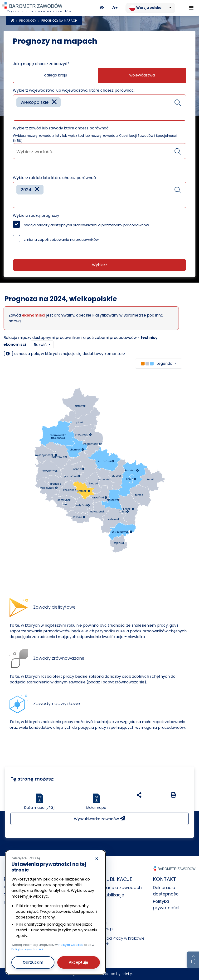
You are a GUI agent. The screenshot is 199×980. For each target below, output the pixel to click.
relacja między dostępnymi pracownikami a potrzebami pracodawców (86, 225)
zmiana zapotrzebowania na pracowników (61, 239)
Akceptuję (78, 962)
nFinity (127, 974)
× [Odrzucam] (97, 859)
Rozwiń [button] (41, 345)
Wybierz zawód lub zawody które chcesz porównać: (61, 128)
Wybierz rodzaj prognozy (36, 215)
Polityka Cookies (71, 945)
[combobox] (99, 108)
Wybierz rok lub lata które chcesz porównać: (55, 178)
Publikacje (114, 895)
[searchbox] (18, 113)
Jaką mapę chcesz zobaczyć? (41, 64)
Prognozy (28, 21)
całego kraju (56, 75)
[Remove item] (54, 102)
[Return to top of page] (193, 960)
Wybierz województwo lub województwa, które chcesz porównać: (74, 90)
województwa (142, 75)
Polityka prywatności (27, 949)
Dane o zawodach (122, 888)
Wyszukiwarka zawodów (99, 819)
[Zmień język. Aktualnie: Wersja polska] (150, 8)
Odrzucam (33, 962)
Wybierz (100, 265)
